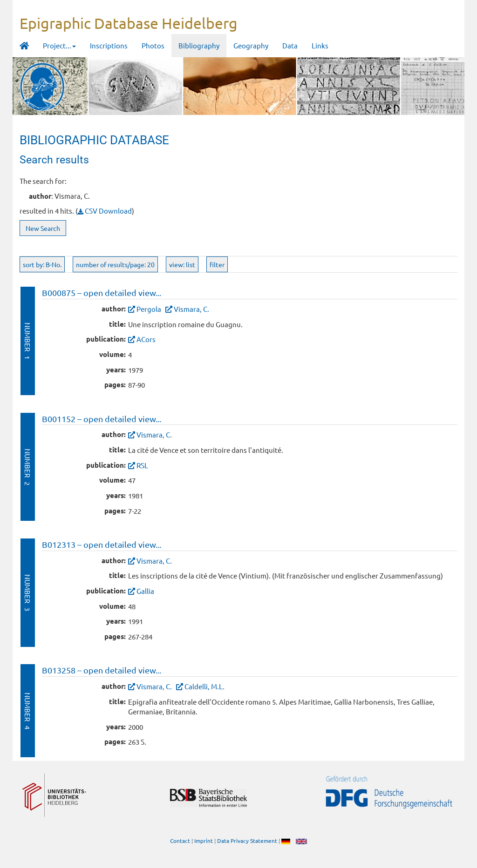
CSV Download (105, 211)
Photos (153, 45)
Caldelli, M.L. (204, 686)
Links (320, 45)
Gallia (145, 591)
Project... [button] (59, 45)
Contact (180, 841)
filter (217, 264)
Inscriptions (109, 45)
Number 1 (28, 341)
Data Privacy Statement (247, 841)
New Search (43, 228)
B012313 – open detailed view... (102, 544)
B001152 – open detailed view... (102, 419)
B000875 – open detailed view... (102, 293)
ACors (146, 339)
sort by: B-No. (42, 264)
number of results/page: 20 (115, 264)
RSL (142, 465)
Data (290, 45)
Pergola (149, 309)
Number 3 (28, 593)
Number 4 (28, 711)
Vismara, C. (191, 309)
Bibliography (199, 45)
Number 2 (28, 467)
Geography (251, 45)
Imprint (204, 841)
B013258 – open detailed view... (102, 670)
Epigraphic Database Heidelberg (129, 23)
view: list (182, 264)
